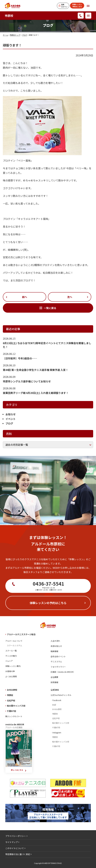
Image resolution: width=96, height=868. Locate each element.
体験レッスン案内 (13, 666)
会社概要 (54, 677)
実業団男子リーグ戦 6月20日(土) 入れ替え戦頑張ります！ (36, 393)
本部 (54, 705)
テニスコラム (56, 661)
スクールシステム (15, 645)
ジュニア (9, 661)
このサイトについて (15, 848)
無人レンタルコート (14, 716)
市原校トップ (15, 35)
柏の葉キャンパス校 (16, 706)
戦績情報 (54, 651)
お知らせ (11, 414)
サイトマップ (12, 842)
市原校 (9, 16)
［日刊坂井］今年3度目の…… (20, 358)
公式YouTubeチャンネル (61, 695)
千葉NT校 (12, 711)
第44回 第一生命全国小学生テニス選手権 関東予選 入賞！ (35, 370)
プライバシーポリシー (16, 836)
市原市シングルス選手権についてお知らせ (27, 381)
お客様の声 (10, 671)
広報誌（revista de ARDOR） (63, 672)
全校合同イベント (58, 656)
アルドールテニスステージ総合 (21, 634)
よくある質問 (11, 676)
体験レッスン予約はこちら (77, 5)
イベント (11, 419)
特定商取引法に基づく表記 (18, 854)
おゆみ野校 (12, 690)
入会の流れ (55, 641)
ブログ (25, 35)
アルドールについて (14, 641)
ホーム (5, 35)
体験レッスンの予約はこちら (48, 603)
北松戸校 (11, 700)
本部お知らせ (56, 646)
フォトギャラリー (58, 667)
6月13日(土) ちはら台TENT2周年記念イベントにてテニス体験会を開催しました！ (47, 345)
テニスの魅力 (11, 656)
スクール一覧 (11, 651)
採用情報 (54, 682)
